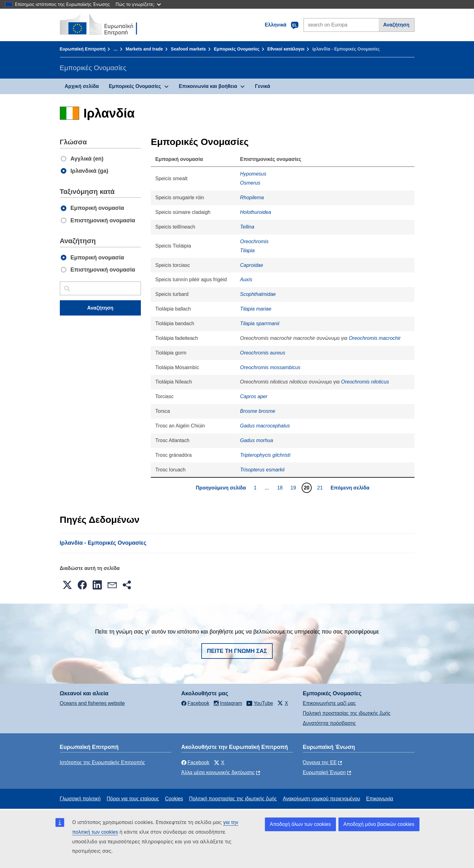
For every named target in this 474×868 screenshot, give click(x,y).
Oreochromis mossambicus (270, 367)
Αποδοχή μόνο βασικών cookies (379, 824)
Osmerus (250, 183)
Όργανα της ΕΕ (320, 762)
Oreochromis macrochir (375, 338)
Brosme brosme (258, 411)
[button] (67, 585)
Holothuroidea (256, 212)
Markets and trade (144, 49)
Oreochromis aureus (263, 353)
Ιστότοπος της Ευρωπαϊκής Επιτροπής (103, 762)
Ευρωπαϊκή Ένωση (324, 772)
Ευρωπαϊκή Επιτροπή (83, 49)
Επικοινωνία (380, 799)
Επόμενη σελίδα (350, 488)
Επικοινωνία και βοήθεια (208, 86)
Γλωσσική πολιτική (80, 799)
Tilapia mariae (256, 309)
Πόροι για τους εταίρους (133, 799)
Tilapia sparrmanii (260, 323)
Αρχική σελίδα (82, 86)
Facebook (195, 762)
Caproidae (251, 265)
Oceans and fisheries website (92, 703)
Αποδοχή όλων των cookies (300, 824)
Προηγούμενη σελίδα (221, 488)
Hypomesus (253, 174)
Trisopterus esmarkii (262, 470)
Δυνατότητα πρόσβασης (330, 723)
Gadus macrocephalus (265, 426)
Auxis (246, 280)
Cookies (174, 799)
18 (281, 488)
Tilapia (247, 251)
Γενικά (263, 86)
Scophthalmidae (258, 294)
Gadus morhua (256, 440)
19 (294, 488)
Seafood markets (188, 49)
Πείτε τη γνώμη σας (237, 651)
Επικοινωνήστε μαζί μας (329, 703)
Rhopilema (252, 198)
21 (321, 488)
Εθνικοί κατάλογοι (286, 49)
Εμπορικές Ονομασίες (237, 49)
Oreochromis (254, 241)
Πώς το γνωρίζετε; (138, 4)
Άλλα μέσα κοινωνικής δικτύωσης (218, 772)
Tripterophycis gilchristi (265, 455)
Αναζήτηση (396, 25)
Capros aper (254, 396)
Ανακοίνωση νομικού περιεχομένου (322, 799)
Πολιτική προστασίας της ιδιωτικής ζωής (347, 713)
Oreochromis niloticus (365, 382)
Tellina (247, 227)
